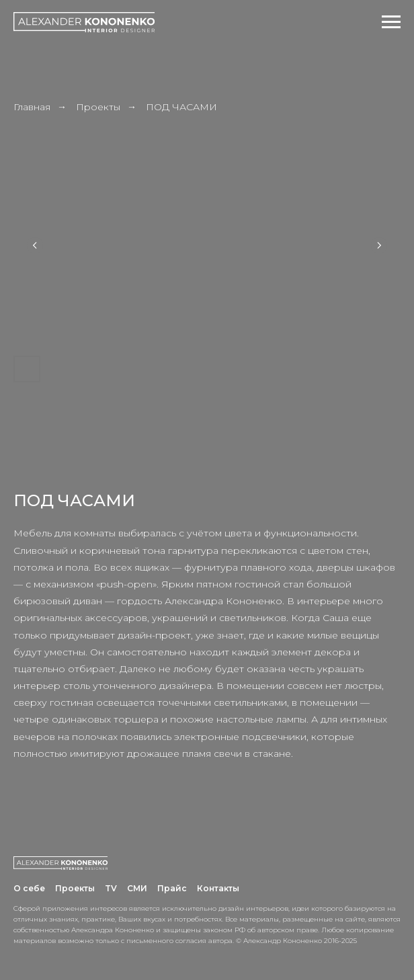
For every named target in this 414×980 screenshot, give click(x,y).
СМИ (137, 888)
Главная (32, 107)
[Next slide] (379, 245)
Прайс (172, 888)
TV (111, 888)
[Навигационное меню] (391, 22)
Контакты (218, 888)
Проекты (98, 107)
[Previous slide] (35, 245)
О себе (29, 888)
